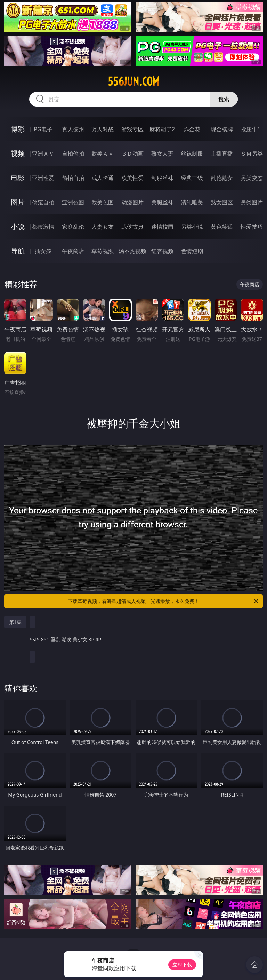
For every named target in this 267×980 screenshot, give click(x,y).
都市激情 (43, 227)
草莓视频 (103, 251)
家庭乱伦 (73, 227)
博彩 (18, 129)
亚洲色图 (73, 202)
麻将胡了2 (162, 129)
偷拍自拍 (73, 178)
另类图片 (252, 202)
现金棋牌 (222, 129)
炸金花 (192, 129)
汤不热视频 (132, 251)
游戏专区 (132, 129)
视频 (18, 153)
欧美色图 (103, 202)
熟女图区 (222, 202)
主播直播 (222, 154)
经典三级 (192, 178)
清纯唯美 (192, 202)
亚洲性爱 (43, 178)
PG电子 (43, 129)
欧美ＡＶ (103, 154)
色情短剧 (192, 251)
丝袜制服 (192, 154)
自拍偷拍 (73, 154)
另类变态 (252, 178)
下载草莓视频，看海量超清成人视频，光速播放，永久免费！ (164, 601)
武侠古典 (132, 227)
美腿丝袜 (162, 202)
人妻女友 (103, 227)
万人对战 (103, 129)
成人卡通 (103, 178)
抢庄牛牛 (252, 129)
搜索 (224, 99)
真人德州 (73, 129)
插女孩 (43, 251)
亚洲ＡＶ (43, 154)
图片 (18, 202)
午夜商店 (73, 251)
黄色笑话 (222, 227)
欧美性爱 (132, 178)
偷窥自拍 (43, 202)
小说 (18, 226)
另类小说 (192, 227)
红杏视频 (162, 251)
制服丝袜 (162, 178)
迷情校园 (162, 227)
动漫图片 (132, 202)
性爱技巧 (252, 227)
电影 (18, 178)
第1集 (15, 622)
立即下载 (182, 965)
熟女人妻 (162, 154)
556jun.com (133, 81)
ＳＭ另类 (252, 154)
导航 (18, 251)
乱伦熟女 (222, 178)
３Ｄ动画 (132, 154)
